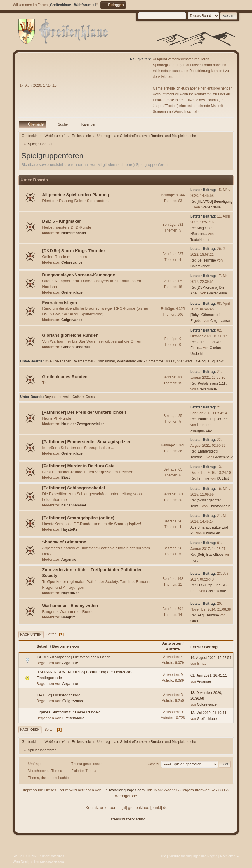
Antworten (172, 643)
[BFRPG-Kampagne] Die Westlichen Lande (73, 657)
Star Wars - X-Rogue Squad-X (200, 361)
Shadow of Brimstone (64, 542)
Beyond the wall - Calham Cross (70, 397)
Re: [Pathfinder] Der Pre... (211, 419)
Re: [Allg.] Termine (205, 615)
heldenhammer (74, 505)
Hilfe (163, 856)
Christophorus (220, 506)
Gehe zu (154, 764)
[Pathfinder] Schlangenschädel (73, 488)
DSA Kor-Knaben (59, 361)
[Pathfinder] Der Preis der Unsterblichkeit (84, 412)
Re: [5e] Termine (203, 260)
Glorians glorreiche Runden (70, 335)
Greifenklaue (211, 207)
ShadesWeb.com (52, 862)
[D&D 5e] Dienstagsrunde (58, 695)
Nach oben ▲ (230, 856)
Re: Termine (200, 478)
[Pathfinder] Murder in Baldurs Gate (78, 466)
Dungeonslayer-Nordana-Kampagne (79, 275)
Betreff (42, 646)
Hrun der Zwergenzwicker (83, 424)
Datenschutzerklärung (127, 819)
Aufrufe (173, 649)
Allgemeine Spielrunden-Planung (76, 195)
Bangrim (68, 617)
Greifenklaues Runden (65, 377)
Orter (194, 621)
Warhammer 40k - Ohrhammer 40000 (146, 361)
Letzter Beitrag (207, 647)
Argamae (69, 560)
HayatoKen (71, 529)
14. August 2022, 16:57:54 (211, 658)
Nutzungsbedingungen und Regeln (193, 856)
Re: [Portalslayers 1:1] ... (210, 383)
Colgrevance (72, 262)
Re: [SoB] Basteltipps (207, 555)
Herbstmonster (74, 233)
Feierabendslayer (60, 303)
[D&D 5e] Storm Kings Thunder (74, 251)
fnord (194, 560)
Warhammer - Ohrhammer (94, 361)
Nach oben (30, 730)
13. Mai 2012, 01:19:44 (208, 713)
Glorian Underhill (75, 347)
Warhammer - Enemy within (70, 606)
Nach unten (31, 634)
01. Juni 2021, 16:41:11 (209, 676)
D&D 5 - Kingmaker (61, 221)
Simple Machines (52, 856)
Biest (66, 478)
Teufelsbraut (200, 240)
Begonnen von (66, 646)
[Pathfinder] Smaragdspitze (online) (78, 518)
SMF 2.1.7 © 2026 (25, 856)
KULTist (223, 478)
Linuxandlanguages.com (124, 790)
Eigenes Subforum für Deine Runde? (68, 712)
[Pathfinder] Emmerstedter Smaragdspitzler (86, 442)
